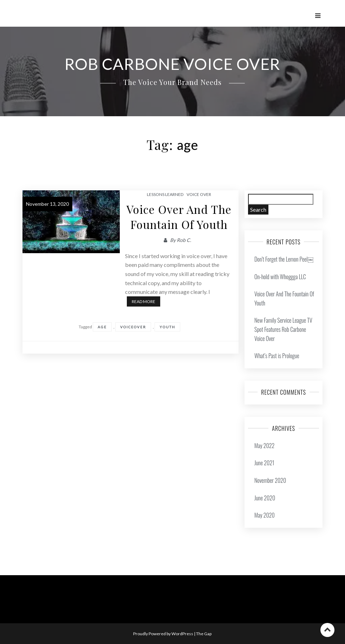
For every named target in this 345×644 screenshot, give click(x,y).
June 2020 (265, 498)
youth (167, 327)
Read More (144, 301)
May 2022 (264, 446)
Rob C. (184, 240)
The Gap (204, 634)
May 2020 (265, 515)
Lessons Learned (165, 194)
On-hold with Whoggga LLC (280, 277)
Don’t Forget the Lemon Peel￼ (284, 259)
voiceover (133, 327)
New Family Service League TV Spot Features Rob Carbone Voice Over (283, 329)
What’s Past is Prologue (277, 356)
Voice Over (199, 194)
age (102, 327)
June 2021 (264, 463)
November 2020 (270, 480)
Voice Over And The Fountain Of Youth (179, 217)
